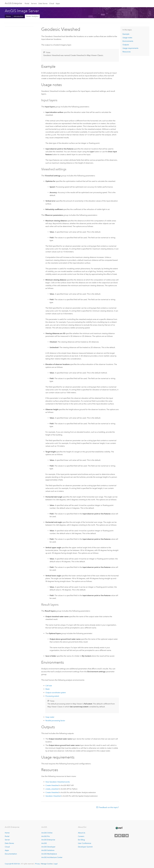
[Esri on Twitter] (116, 836)
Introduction (18, 16)
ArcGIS (44, 843)
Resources (127, 52)
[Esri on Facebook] (120, 836)
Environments (128, 41)
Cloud (52, 3)
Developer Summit (85, 847)
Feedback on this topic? (109, 807)
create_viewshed (52, 789)
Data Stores (43, 3)
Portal (27, 3)
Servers (34, 3)
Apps (58, 3)
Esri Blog (81, 840)
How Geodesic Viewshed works (58, 782)
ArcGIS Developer (48, 847)
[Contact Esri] (127, 836)
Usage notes (127, 38)
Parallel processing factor (55, 721)
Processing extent (52, 696)
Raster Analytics (32, 16)
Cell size (49, 686)
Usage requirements (130, 48)
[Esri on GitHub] (123, 836)
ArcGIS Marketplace (49, 854)
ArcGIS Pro (46, 836)
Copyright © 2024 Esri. (13, 864)
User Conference (85, 843)
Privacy (38, 864)
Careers (81, 836)
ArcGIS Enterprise (13, 3)
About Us (82, 833)
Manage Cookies (47, 864)
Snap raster (50, 717)
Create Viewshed (52, 785)
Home (8, 16)
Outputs (126, 45)
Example (126, 34)
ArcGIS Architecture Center (52, 857)
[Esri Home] (119, 828)
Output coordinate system (56, 693)
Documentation (11, 854)
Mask (47, 689)
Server (7, 840)
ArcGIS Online (47, 833)
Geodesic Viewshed (53, 796)
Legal (56, 864)
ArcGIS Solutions (48, 850)
